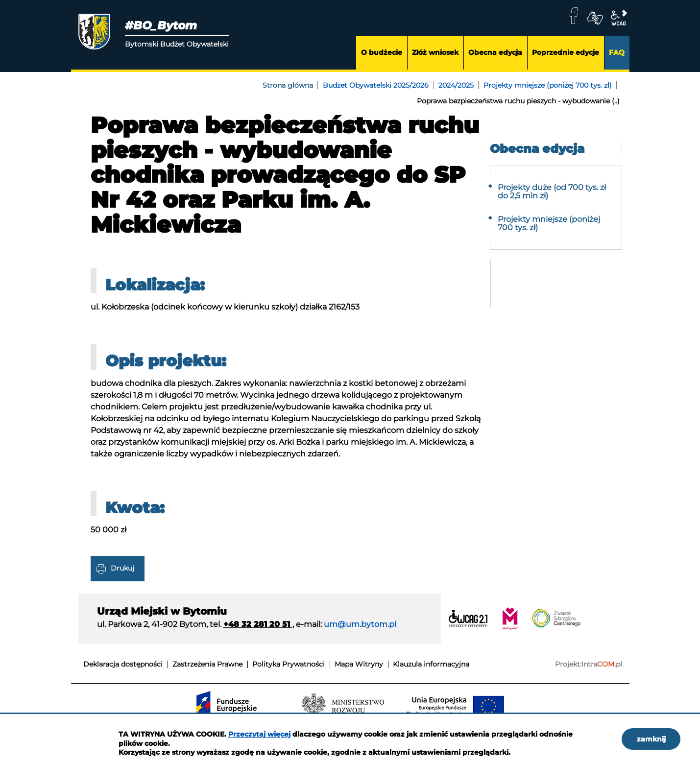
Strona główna (288, 85)
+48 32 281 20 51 (258, 624)
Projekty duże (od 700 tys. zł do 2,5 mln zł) (552, 192)
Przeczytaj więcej (259, 734)
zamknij (651, 739)
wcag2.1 (619, 18)
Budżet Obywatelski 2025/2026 (376, 85)
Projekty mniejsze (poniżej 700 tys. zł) (548, 85)
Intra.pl (602, 664)
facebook (574, 16)
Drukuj (122, 568)
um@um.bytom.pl (360, 624)
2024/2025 (456, 85)
